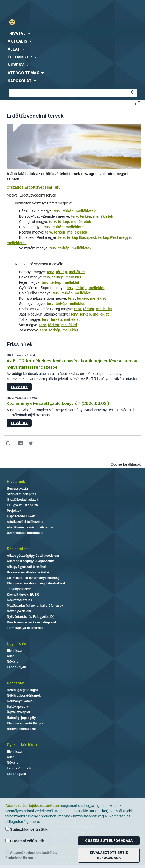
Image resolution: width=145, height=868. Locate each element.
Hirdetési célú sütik (25, 841)
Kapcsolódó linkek (21, 516)
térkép (68, 211)
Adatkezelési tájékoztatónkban (32, 806)
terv (57, 211)
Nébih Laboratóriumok (24, 696)
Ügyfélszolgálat (18, 712)
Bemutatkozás (18, 488)
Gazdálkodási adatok (23, 500)
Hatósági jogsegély (21, 718)
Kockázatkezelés (19, 600)
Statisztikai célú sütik (26, 829)
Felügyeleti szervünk (22, 505)
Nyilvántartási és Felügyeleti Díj (31, 617)
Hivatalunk (16, 482)
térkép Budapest (82, 237)
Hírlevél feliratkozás (22, 729)
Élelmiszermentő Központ (26, 723)
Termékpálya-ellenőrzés (25, 628)
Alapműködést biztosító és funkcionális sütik (31, 855)
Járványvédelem (19, 589)
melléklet (77, 272)
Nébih (36, 8)
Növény (13, 662)
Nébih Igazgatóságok (23, 690)
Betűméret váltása (138, 103)
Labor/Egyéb (17, 667)
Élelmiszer (15, 651)
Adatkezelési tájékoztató (25, 522)
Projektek (14, 511)
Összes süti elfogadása (109, 841)
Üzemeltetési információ (25, 533)
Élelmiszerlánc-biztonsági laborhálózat (36, 583)
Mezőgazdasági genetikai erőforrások (35, 606)
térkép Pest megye (114, 237)
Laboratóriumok (19, 768)
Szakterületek (19, 549)
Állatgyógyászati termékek (27, 567)
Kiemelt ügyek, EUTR (23, 595)
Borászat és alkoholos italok (28, 572)
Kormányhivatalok (21, 701)
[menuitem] (72, 33)
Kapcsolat (16, 683)
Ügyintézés (17, 644)
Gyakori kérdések (22, 745)
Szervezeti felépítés (22, 494)
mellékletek (86, 211)
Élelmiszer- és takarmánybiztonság (33, 578)
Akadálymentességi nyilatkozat (30, 527)
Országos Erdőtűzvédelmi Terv (34, 187)
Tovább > (19, 387)
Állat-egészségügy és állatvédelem (33, 556)
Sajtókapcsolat (18, 707)
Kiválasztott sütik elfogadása (109, 855)
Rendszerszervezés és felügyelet (32, 622)
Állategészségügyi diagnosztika (31, 561)
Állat (10, 656)
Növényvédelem (19, 611)
